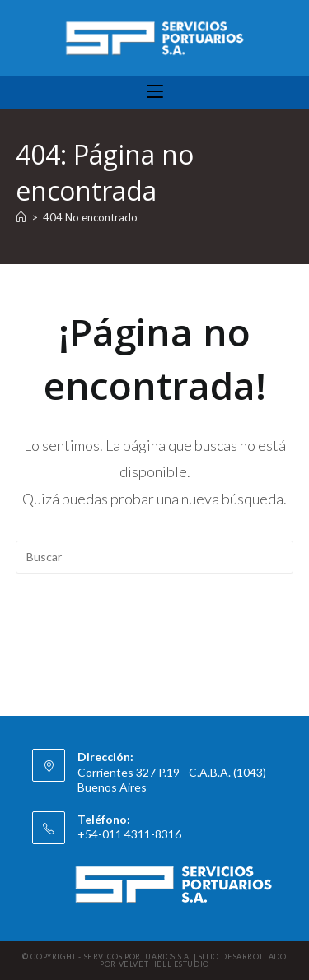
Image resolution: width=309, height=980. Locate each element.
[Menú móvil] (155, 92)
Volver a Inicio (155, 624)
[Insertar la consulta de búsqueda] (155, 557)
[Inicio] (21, 217)
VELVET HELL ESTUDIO (164, 964)
